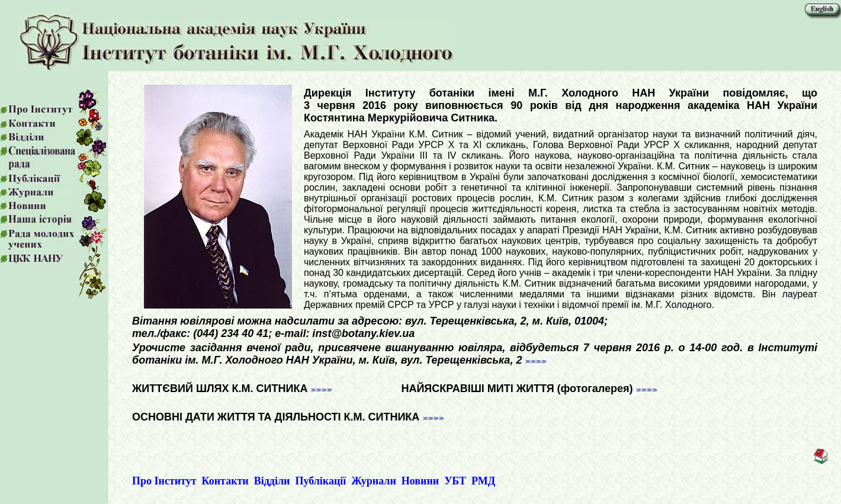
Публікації (320, 481)
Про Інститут (164, 481)
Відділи (272, 481)
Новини (420, 481)
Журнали (373, 481)
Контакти (225, 481)
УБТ (455, 481)
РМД (483, 481)
